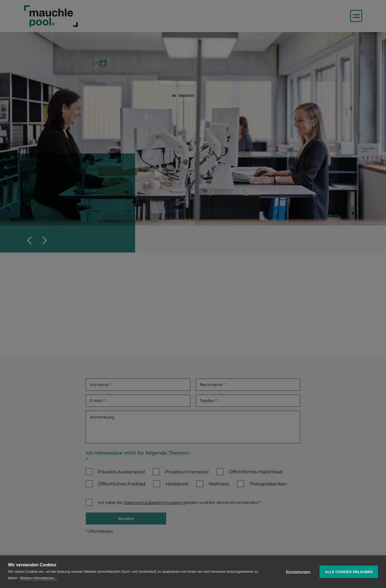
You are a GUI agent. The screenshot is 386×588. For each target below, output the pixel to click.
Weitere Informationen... (38, 578)
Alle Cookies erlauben (349, 572)
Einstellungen (298, 572)
